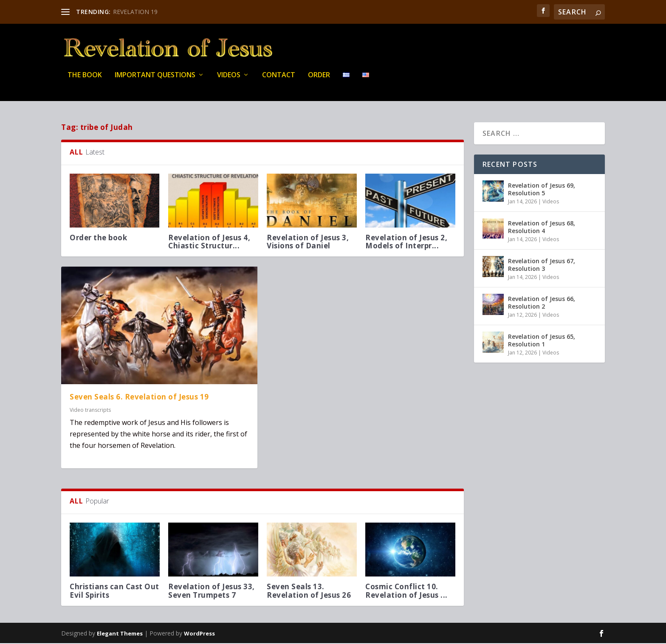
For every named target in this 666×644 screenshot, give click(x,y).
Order (319, 80)
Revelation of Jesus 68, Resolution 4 (542, 228)
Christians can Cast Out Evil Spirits (114, 592)
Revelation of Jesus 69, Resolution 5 (542, 190)
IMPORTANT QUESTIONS (155, 80)
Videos (229, 80)
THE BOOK (85, 80)
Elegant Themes (120, 634)
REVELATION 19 (135, 12)
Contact (279, 80)
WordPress (199, 634)
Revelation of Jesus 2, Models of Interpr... (406, 242)
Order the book (98, 238)
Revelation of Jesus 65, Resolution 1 (542, 341)
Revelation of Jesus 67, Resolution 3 (542, 266)
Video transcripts (90, 411)
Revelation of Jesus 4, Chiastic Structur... (209, 242)
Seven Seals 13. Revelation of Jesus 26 (309, 592)
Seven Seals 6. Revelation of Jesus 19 (139, 398)
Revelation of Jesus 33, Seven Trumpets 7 (212, 592)
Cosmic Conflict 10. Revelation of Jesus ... (406, 592)
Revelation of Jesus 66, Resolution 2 (542, 303)
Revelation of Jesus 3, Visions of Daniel (308, 242)
